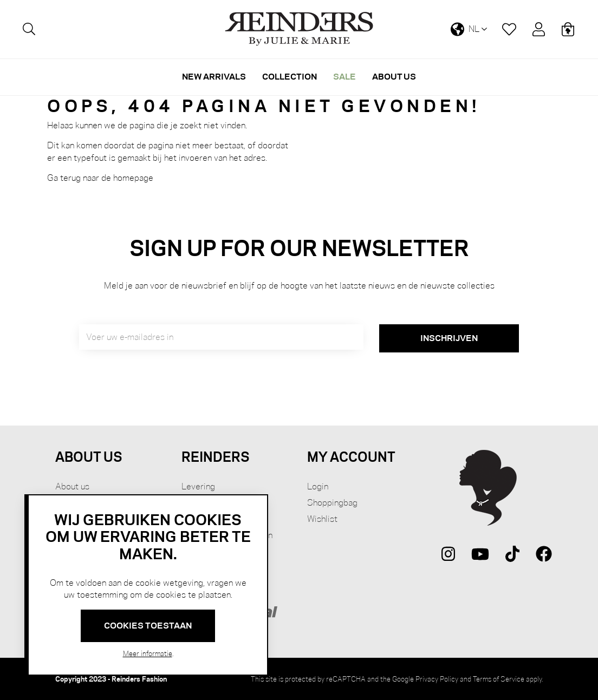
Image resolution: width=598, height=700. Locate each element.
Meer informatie (148, 653)
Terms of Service (499, 679)
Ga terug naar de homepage (100, 178)
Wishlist (322, 519)
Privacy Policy (437, 679)
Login (318, 486)
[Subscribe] (449, 338)
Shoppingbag (332, 503)
